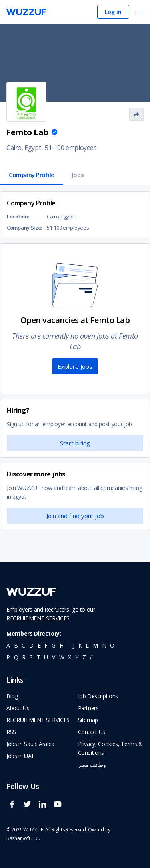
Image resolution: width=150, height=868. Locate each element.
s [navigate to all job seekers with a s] (31, 657)
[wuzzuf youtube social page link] (60, 808)
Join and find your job (75, 516)
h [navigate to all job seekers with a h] (62, 645)
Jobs (78, 175)
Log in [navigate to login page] (113, 12)
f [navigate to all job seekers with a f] (46, 645)
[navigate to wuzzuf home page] (26, 12)
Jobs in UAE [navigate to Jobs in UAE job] (20, 756)
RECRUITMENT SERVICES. (39, 618)
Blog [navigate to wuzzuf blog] (12, 696)
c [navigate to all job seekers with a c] (23, 645)
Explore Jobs (75, 366)
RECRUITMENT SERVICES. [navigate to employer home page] (39, 720)
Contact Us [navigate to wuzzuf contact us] (92, 732)
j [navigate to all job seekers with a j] (74, 645)
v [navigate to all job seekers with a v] (54, 657)
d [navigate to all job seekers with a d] (31, 645)
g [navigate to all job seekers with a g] (54, 645)
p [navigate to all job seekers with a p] (8, 657)
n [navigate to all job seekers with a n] (104, 645)
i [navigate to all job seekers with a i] (68, 645)
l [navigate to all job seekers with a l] (87, 645)
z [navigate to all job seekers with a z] (84, 657)
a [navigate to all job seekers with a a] (8, 645)
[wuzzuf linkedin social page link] (44, 808)
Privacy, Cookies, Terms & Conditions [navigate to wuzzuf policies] (110, 748)
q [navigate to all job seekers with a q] (16, 657)
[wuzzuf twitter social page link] (29, 808)
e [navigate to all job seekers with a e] (39, 645)
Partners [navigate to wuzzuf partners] (88, 708)
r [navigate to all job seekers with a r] (24, 657)
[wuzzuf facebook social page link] (14, 808)
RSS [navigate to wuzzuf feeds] (11, 732)
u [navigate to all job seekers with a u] (46, 657)
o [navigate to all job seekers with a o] (112, 645)
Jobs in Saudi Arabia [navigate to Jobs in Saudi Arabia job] (30, 744)
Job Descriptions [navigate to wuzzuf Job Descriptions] (98, 696)
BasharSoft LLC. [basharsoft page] (23, 838)
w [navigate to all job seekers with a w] (62, 657)
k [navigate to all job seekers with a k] (80, 645)
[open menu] (139, 13)
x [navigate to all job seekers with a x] (70, 657)
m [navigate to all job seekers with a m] (95, 645)
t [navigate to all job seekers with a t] (39, 657)
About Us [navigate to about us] (18, 708)
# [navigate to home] (91, 657)
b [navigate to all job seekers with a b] (16, 645)
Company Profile (32, 175)
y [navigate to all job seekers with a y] (77, 657)
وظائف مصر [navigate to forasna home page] (92, 765)
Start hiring (75, 443)
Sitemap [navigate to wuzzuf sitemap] (88, 720)
